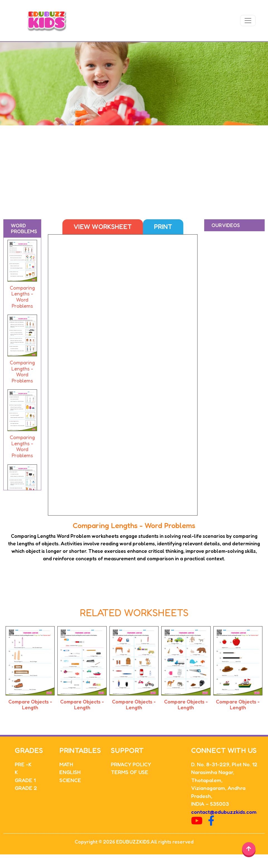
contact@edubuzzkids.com (224, 812)
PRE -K (23, 764)
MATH (66, 764)
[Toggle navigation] (248, 21)
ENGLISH (70, 772)
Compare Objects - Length (30, 705)
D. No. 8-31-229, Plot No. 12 (224, 764)
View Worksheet (103, 227)
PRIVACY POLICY (131, 764)
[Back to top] (249, 849)
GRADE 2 (26, 788)
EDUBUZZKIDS (133, 842)
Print (163, 227)
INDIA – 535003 (210, 804)
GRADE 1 (25, 780)
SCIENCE (70, 780)
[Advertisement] (134, 167)
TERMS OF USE (130, 772)
